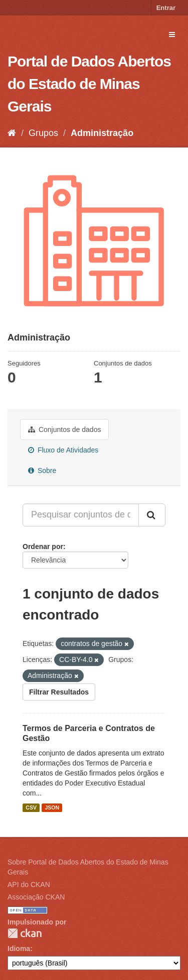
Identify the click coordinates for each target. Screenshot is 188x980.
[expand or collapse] (172, 34)
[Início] (12, 133)
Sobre (42, 470)
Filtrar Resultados (59, 692)
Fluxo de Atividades (63, 450)
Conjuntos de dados (64, 429)
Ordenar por (43, 546)
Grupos (43, 133)
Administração (102, 133)
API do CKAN (29, 884)
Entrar (166, 8)
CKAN (25, 933)
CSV (31, 807)
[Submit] (152, 515)
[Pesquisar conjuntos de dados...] (81, 515)
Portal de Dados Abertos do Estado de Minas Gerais (89, 84)
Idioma (19, 948)
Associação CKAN (36, 897)
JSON (52, 807)
